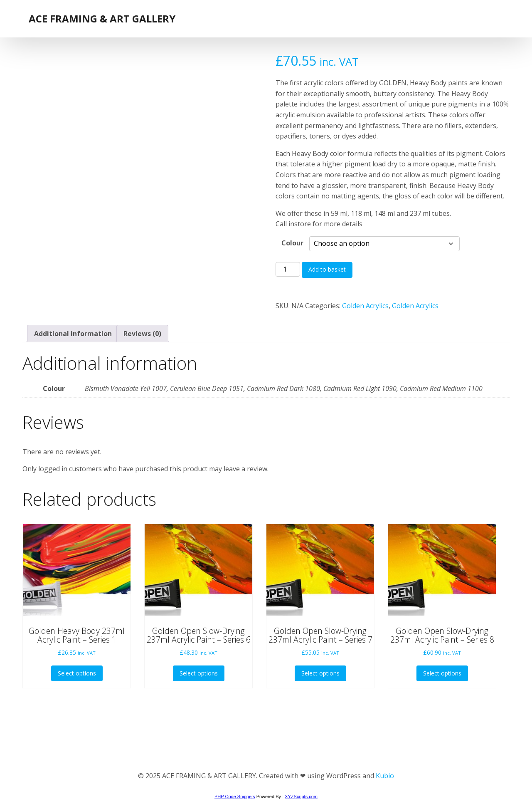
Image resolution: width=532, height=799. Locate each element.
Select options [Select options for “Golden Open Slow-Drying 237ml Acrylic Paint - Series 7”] (320, 673)
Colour (292, 243)
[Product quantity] (288, 270)
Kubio (385, 776)
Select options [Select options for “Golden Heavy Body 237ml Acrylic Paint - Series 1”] (77, 673)
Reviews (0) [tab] (142, 334)
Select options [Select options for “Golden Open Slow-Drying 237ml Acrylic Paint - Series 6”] (199, 673)
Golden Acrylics (365, 306)
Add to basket (327, 269)
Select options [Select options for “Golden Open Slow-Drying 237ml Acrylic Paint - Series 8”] (442, 673)
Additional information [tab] (73, 334)
